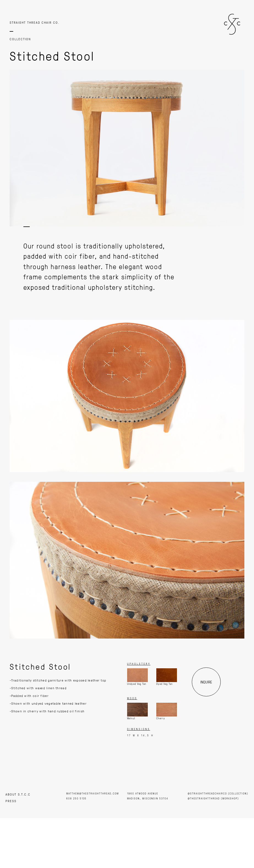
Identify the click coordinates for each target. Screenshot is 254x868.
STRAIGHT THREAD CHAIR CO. (35, 22)
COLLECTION (20, 39)
